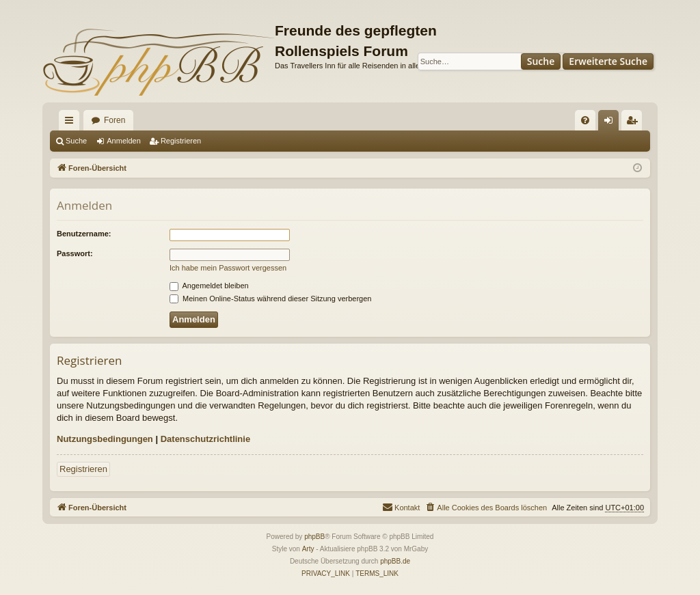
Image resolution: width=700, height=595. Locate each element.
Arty (308, 549)
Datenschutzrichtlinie (205, 439)
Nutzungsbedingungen (105, 439)
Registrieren (181, 141)
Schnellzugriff (72, 123)
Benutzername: (84, 234)
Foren (115, 120)
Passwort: (75, 253)
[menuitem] (585, 120)
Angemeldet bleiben (209, 286)
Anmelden (124, 141)
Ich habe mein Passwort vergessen (228, 268)
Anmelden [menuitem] (611, 123)
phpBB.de (395, 561)
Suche (541, 61)
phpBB (314, 537)
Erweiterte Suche (608, 61)
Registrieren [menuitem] (635, 123)
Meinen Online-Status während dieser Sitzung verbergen (270, 299)
